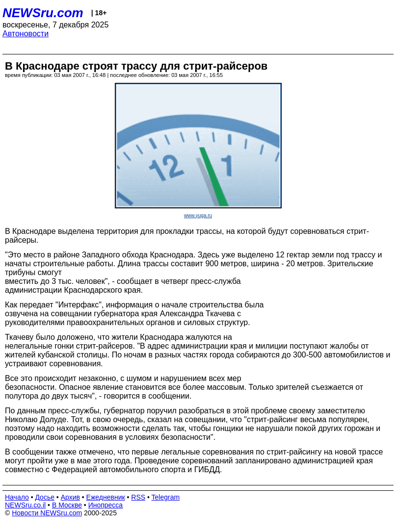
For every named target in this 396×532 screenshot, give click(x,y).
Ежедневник (106, 497)
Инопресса (106, 505)
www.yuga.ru (198, 215)
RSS (138, 497)
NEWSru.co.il (25, 505)
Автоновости (26, 34)
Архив (70, 497)
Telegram (166, 497)
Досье (45, 497)
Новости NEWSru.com (47, 513)
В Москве (67, 505)
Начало (17, 497)
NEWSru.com (43, 13)
